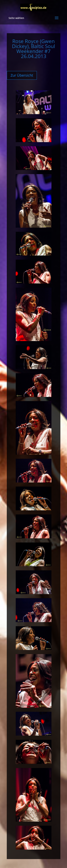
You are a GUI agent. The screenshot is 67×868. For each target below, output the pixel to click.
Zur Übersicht (22, 75)
